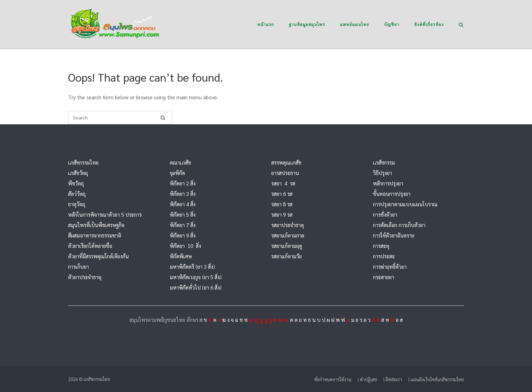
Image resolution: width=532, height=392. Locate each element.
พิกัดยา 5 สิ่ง (183, 214)
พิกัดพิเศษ (181, 256)
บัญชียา (392, 24)
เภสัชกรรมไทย (83, 162)
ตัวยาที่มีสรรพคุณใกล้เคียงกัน (98, 256)
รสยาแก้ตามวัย (286, 256)
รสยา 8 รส (282, 204)
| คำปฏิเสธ (367, 379)
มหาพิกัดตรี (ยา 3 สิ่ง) (192, 266)
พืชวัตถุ (76, 183)
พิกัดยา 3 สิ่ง (183, 194)
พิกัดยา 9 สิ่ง (183, 235)
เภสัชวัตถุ (78, 173)
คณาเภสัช (180, 162)
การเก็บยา (78, 266)
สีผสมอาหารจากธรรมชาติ (95, 235)
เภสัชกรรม (384, 162)
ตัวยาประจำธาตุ (85, 277)
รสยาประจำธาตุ (288, 225)
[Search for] (120, 118)
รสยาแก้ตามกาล (288, 235)
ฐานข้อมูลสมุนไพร (307, 24)
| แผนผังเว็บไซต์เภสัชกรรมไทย (436, 379)
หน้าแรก (266, 24)
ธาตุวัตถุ (77, 204)
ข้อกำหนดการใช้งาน (333, 379)
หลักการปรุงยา (388, 183)
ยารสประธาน (285, 173)
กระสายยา (384, 277)
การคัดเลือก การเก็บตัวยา (399, 225)
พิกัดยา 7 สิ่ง (183, 225)
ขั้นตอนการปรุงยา (392, 194)
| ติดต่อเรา (393, 379)
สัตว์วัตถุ (77, 194)
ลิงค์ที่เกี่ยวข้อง (429, 24)
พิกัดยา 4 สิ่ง (183, 204)
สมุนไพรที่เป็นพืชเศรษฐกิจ (96, 225)
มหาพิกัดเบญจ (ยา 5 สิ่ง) (196, 277)
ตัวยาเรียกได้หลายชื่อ (90, 246)
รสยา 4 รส (283, 183)
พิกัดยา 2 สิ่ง (183, 183)
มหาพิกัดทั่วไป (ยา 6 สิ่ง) (196, 287)
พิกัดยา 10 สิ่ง (185, 246)
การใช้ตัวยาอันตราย (394, 235)
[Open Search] (461, 25)
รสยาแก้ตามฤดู (287, 246)
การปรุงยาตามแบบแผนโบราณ (405, 204)
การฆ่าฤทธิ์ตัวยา (390, 266)
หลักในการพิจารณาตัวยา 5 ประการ (105, 214)
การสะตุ (381, 246)
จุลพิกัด (177, 173)
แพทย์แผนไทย (355, 24)
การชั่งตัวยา (385, 214)
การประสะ (384, 256)
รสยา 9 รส (282, 214)
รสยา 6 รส (282, 194)
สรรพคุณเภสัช (286, 162)
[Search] (163, 118)
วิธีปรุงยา (383, 173)
